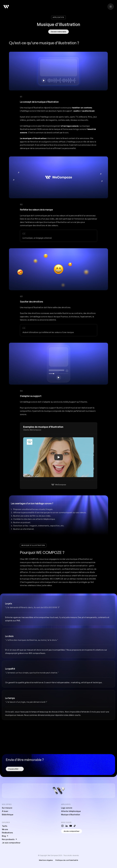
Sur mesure (7, 808)
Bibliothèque (8, 815)
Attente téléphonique (71, 811)
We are (5, 829)
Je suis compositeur (11, 843)
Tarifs (5, 826)
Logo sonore (67, 808)
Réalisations (7, 833)
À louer (5, 811)
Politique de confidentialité (67, 860)
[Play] (59, 457)
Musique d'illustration (71, 815)
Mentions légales (46, 860)
